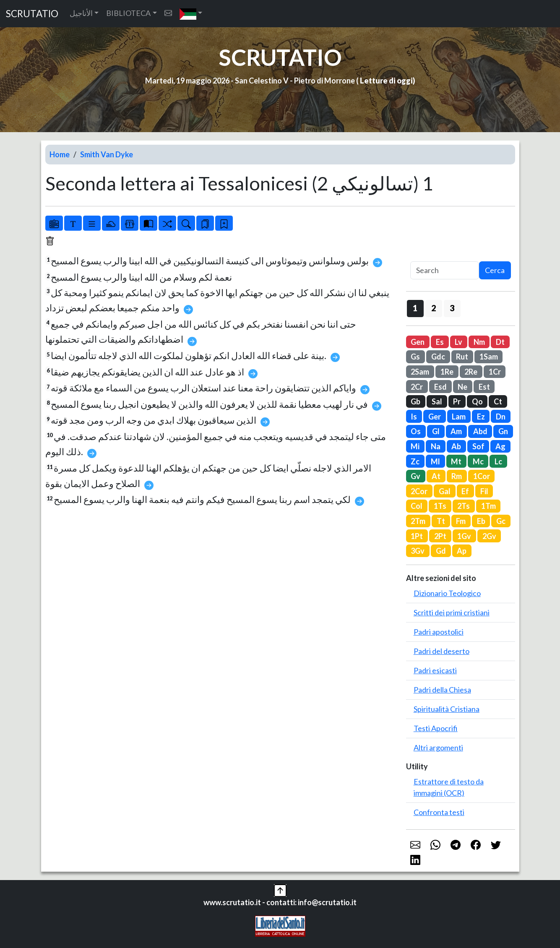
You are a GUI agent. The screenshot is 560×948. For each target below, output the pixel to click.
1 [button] (415, 308)
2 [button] (434, 308)
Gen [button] (418, 342)
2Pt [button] (440, 536)
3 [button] (452, 308)
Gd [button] (441, 551)
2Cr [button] (417, 387)
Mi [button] (415, 446)
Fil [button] (484, 491)
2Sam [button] (420, 372)
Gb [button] (415, 401)
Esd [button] (440, 387)
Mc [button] (478, 461)
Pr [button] (457, 401)
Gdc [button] (438, 357)
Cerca (495, 270)
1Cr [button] (495, 372)
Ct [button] (498, 401)
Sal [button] (437, 401)
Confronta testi (439, 812)
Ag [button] (500, 446)
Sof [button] (478, 446)
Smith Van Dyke (107, 154)
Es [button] (440, 342)
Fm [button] (461, 521)
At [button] (436, 476)
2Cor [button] (419, 491)
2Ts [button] (464, 506)
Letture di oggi (386, 81)
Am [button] (456, 431)
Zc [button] (415, 461)
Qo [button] (477, 401)
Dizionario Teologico (447, 593)
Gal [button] (445, 491)
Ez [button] (481, 417)
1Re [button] (447, 372)
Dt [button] (500, 342)
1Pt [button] (417, 536)
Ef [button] (465, 491)
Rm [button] (457, 476)
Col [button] (417, 506)
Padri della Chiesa (442, 690)
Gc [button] (501, 521)
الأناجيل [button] (81, 13)
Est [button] (484, 387)
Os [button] (416, 431)
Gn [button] (503, 431)
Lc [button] (498, 461)
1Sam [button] (489, 357)
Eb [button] (481, 521)
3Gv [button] (418, 551)
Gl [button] (436, 431)
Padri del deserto (441, 651)
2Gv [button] (489, 536)
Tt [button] (441, 521)
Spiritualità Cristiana (447, 709)
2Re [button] (471, 372)
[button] (191, 14)
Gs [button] (415, 357)
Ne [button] (462, 387)
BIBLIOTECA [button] (128, 13)
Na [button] (436, 446)
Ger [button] (435, 417)
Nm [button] (479, 342)
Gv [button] (415, 476)
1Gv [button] (464, 536)
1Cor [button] (482, 476)
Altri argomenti (438, 747)
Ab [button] (456, 446)
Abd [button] (480, 431)
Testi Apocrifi (436, 728)
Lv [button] (458, 342)
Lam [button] (459, 417)
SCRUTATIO (32, 14)
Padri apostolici (439, 632)
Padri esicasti (435, 670)
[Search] (445, 270)
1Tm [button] (488, 506)
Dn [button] (501, 417)
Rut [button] (462, 357)
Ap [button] (462, 551)
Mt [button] (456, 461)
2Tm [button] (418, 521)
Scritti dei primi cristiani (452, 612)
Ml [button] (435, 461)
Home (60, 154)
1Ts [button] (440, 506)
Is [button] (414, 417)
